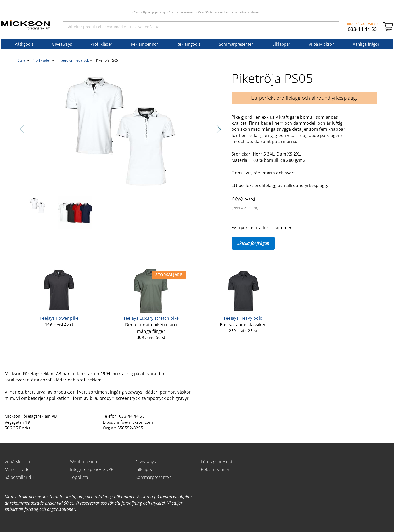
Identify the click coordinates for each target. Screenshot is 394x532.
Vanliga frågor (366, 44)
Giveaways (62, 44)
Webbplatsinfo (84, 462)
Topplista (79, 477)
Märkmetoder (18, 469)
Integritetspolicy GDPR (92, 469)
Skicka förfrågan (253, 243)
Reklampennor (145, 44)
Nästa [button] (218, 129)
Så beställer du (19, 477)
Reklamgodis (189, 44)
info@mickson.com (135, 422)
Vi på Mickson (322, 44)
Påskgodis (24, 44)
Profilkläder (101, 44)
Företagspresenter (219, 462)
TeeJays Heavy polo (243, 318)
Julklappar (281, 44)
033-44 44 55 (362, 29)
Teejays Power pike (59, 318)
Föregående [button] (22, 129)
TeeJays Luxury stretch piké (151, 318)
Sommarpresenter (236, 44)
